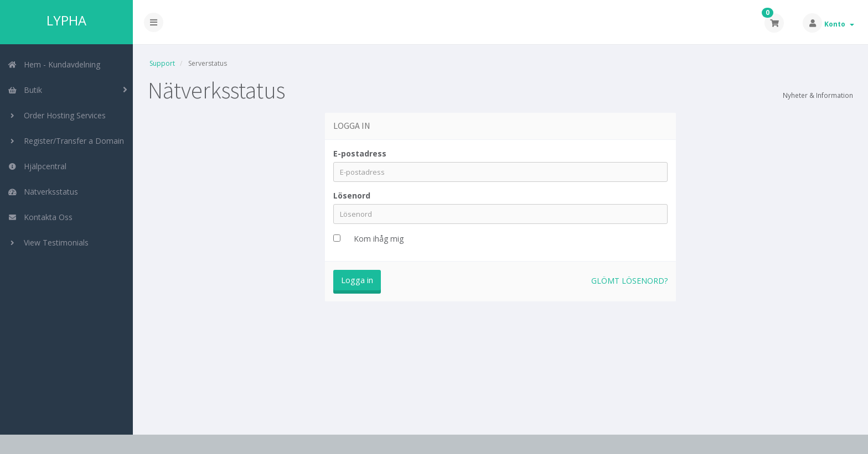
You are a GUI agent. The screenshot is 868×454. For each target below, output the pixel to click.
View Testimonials (48, 242)
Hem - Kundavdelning (54, 64)
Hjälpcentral (37, 166)
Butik (25, 90)
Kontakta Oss (40, 217)
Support (162, 63)
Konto (839, 24)
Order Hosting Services (57, 115)
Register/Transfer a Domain (66, 141)
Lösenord (352, 195)
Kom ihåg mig (379, 239)
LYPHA (66, 20)
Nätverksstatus (43, 192)
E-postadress (360, 153)
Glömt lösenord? (629, 281)
